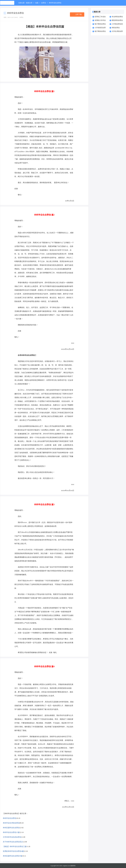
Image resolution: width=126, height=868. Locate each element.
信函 (37, 3)
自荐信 (44, 3)
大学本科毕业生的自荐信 (12, 837)
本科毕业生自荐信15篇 (11, 832)
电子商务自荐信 (100, 24)
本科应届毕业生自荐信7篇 (12, 856)
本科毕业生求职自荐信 (11, 823)
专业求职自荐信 (117, 17)
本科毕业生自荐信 (10, 818)
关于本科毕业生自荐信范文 (13, 842)
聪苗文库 (29, 3)
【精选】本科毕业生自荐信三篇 (15, 846)
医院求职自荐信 (117, 20)
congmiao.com (66, 865)
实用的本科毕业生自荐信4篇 (13, 851)
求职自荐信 (116, 28)
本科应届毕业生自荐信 (11, 827)
